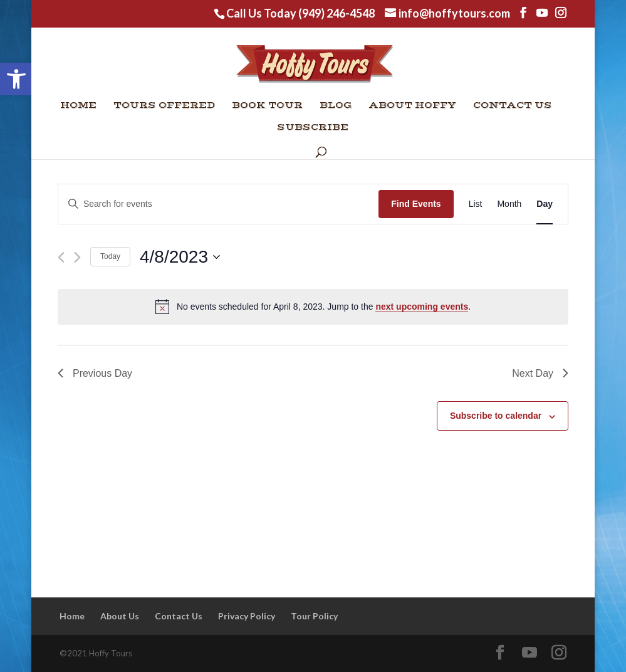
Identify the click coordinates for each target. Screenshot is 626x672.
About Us (120, 616)
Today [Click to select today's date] (110, 256)
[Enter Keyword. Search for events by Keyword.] (218, 204)
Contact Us (513, 106)
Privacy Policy (247, 616)
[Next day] (77, 257)
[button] (16, 79)
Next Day (540, 373)
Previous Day (95, 373)
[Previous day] (61, 257)
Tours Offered (164, 106)
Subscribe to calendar (496, 416)
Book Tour (267, 106)
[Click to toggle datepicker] (180, 257)
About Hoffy (413, 106)
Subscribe (313, 128)
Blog (336, 106)
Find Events (416, 204)
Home (78, 106)
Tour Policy (314, 616)
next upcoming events (422, 307)
